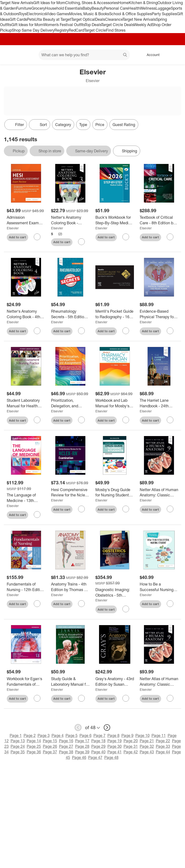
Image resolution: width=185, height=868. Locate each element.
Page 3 (44, 735)
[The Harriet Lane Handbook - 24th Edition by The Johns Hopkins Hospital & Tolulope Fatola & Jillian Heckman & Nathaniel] (159, 403)
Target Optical (83, 19)
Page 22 (163, 741)
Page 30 (115, 746)
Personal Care (116, 8)
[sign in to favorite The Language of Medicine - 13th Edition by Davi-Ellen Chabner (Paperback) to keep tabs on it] (37, 515)
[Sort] (40, 125)
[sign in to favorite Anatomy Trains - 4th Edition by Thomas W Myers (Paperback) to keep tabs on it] (81, 604)
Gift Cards (18, 19)
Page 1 (16, 735)
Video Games (57, 14)
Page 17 (82, 741)
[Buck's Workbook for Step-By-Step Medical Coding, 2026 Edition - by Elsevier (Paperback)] (115, 220)
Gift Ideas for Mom (49, 3)
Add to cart (17, 237)
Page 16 (66, 741)
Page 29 (98, 746)
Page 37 (50, 752)
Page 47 (95, 757)
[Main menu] (27, 55)
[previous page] (78, 727)
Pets (31, 19)
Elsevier (13, 228)
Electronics (36, 14)
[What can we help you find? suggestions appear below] (84, 55)
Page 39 (82, 752)
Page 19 (115, 741)
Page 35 (18, 752)
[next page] (107, 727)
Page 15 (50, 741)
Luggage (163, 8)
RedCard (76, 30)
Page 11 (159, 735)
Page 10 (142, 735)
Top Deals (93, 25)
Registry (62, 30)
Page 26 (50, 746)
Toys (23, 14)
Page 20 (131, 741)
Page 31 (131, 746)
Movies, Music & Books (89, 14)
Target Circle (95, 30)
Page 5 (72, 735)
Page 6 (86, 735)
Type (83, 125)
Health (134, 8)
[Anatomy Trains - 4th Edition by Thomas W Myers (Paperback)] (70, 587)
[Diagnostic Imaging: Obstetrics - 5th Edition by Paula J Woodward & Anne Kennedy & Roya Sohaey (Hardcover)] (115, 593)
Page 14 (34, 741)
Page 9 (127, 735)
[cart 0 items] (175, 55)
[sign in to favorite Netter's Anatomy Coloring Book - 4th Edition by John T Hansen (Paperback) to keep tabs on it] (37, 331)
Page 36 (34, 752)
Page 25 (34, 746)
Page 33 (163, 746)
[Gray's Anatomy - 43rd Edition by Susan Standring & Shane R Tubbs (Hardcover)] (115, 682)
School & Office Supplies (130, 14)
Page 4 (58, 735)
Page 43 (147, 752)
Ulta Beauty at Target (53, 19)
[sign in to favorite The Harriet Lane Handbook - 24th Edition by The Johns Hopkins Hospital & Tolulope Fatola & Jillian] (170, 420)
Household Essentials (64, 8)
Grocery (38, 8)
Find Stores (116, 30)
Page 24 (18, 746)
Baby (87, 8)
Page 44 (163, 752)
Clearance (114, 19)
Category (63, 125)
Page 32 (147, 746)
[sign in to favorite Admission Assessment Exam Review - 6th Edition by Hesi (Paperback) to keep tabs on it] (37, 237)
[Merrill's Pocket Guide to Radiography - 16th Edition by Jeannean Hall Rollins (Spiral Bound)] (115, 314)
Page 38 (66, 752)
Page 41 (115, 752)
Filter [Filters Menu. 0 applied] (16, 125)
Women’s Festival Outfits (64, 25)
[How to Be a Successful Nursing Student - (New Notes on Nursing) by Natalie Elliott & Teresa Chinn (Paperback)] (159, 587)
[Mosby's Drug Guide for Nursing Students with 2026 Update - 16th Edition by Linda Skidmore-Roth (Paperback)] (115, 493)
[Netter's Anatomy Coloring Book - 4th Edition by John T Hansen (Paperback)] (26, 314)
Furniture (24, 8)
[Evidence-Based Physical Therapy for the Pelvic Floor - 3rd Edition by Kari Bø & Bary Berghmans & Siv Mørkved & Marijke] (159, 314)
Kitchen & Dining (143, 3)
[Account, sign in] (151, 55)
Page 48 (111, 757)
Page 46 (79, 757)
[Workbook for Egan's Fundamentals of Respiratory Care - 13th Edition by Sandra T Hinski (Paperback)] (26, 682)
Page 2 (30, 735)
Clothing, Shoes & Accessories (92, 3)
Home (123, 3)
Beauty (98, 8)
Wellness (148, 8)
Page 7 (99, 735)
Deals (100, 19)
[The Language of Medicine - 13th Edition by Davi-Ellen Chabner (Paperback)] (26, 498)
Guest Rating (124, 125)
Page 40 (98, 752)
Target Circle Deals (117, 25)
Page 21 (147, 741)
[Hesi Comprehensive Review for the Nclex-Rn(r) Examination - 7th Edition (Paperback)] (70, 493)
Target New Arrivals (17, 3)
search (125, 55)
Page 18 (98, 741)
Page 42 (131, 752)
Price (100, 125)
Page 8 (113, 735)
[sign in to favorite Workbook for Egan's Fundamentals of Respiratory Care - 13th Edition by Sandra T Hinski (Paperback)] (37, 698)
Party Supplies (164, 14)
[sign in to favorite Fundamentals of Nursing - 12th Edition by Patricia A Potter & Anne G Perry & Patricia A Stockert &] (37, 604)
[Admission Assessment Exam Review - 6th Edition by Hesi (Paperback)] (26, 220)
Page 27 (66, 746)
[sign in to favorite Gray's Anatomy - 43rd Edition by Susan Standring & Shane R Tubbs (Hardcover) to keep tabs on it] (126, 698)
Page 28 (82, 746)
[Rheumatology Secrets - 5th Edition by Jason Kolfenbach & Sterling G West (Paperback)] (70, 314)
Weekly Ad (143, 25)
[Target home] (11, 55)
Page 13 (18, 741)
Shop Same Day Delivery (33, 30)
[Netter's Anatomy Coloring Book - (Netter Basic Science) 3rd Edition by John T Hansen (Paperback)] (70, 220)
